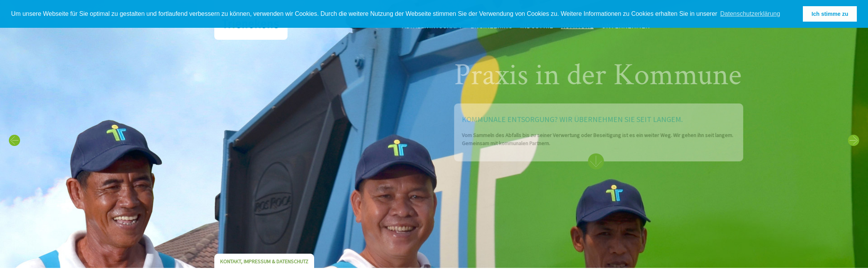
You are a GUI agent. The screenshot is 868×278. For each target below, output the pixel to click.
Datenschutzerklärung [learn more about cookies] (750, 14)
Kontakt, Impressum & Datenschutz (264, 261)
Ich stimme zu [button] (830, 14)
